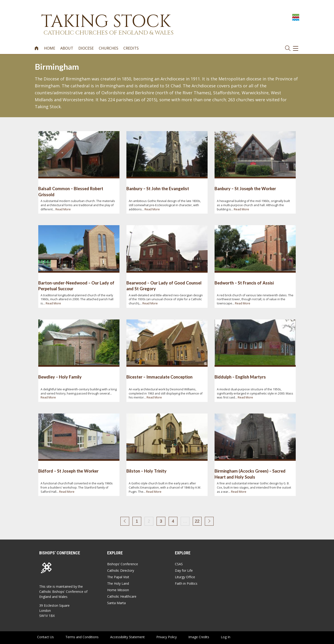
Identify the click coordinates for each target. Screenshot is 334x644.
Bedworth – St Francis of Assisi (244, 283)
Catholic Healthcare (122, 596)
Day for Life (184, 570)
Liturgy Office (185, 577)
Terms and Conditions (82, 637)
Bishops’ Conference (123, 564)
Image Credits (199, 637)
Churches (109, 48)
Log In (226, 637)
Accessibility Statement (127, 637)
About (67, 48)
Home (50, 48)
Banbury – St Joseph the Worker (245, 189)
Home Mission (118, 590)
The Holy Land (118, 583)
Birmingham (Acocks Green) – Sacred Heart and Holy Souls (250, 474)
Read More (63, 209)
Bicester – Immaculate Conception (159, 377)
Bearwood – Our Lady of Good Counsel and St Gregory (164, 286)
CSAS (179, 564)
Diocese (86, 48)
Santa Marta (116, 603)
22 (197, 521)
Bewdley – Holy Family (60, 377)
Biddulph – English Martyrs (240, 377)
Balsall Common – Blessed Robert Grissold (71, 191)
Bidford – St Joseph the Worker (68, 471)
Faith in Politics (186, 583)
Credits (131, 48)
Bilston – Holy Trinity (146, 471)
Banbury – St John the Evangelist (158, 189)
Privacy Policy (167, 637)
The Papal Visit (118, 577)
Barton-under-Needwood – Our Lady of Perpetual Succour (76, 286)
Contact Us (45, 637)
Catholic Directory (121, 570)
